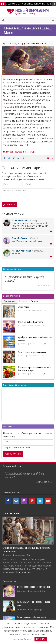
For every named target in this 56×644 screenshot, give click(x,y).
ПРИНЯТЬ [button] (41, 639)
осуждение (20, 152)
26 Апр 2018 (37, 221)
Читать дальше (23, 572)
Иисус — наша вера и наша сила (32, 352)
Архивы (34, 301)
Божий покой (24, 307)
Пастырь (31, 152)
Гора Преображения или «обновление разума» (35, 339)
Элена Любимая (20, 238)
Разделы (23, 301)
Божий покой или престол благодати (34, 587)
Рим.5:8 (23, 145)
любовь (9, 152)
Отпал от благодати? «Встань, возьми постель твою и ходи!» (26, 549)
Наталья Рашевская (21, 251)
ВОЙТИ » (41, 179)
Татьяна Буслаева (21, 220)
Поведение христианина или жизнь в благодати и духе (34, 369)
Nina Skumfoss (35, 44)
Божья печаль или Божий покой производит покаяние (32, 619)
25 (45, 344)
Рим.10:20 (9, 107)
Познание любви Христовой (30, 322)
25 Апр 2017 (35, 238)
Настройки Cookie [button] (21, 639)
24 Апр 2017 (38, 251)
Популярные (9, 301)
